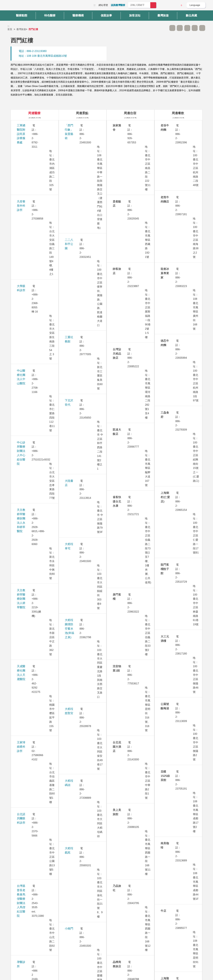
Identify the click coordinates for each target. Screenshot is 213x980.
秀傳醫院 (22, 377)
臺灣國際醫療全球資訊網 (18, 6)
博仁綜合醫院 (25, 592)
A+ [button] (180, 28)
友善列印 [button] (187, 28)
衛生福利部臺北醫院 (29, 779)
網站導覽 (103, 5)
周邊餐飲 (178, 113)
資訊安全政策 (158, 943)
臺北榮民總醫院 (27, 734)
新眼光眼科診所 (27, 657)
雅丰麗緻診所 (25, 629)
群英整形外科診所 (28, 669)
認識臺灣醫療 (118, 5)
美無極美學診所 (27, 462)
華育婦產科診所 (27, 604)
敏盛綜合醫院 (25, 576)
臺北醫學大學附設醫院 (31, 746)
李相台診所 (24, 349)
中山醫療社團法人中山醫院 (34, 166)
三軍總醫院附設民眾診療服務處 (36, 125)
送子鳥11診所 (25, 486)
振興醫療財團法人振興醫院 (34, 474)
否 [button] (133, 907)
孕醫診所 (22, 284)
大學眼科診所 (25, 150)
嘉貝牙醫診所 (25, 681)
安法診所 (22, 308)
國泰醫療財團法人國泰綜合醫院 (36, 527)
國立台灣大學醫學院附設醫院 (35, 499)
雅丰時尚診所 (25, 616)
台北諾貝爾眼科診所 (29, 255)
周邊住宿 (130, 113)
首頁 (10, 29)
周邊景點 (82, 113)
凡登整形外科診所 (28, 138)
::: (94, 5)
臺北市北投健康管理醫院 (32, 705)
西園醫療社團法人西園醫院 (34, 320)
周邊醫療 (34, 113)
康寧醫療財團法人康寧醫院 (34, 560)
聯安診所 (22, 819)
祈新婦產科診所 (27, 450)
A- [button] (172, 28)
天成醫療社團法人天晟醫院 (34, 227)
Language (195, 5)
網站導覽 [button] (106, 920)
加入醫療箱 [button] (202, 28)
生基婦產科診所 (27, 296)
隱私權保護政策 (159, 937)
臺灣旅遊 (21, 29)
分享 (195, 28)
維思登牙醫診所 (27, 693)
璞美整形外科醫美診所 (31, 807)
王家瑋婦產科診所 (28, 243)
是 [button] (120, 907)
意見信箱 (173, 5)
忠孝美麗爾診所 (27, 389)
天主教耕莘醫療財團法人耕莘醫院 (38, 211)
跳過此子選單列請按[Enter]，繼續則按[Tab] (165, 28)
